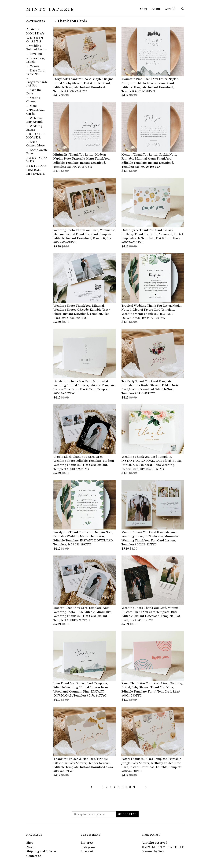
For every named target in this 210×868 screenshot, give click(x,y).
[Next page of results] (146, 787)
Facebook (87, 851)
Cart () (170, 9)
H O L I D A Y (35, 34)
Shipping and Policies (41, 851)
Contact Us (34, 856)
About (156, 9)
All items (33, 29)
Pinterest (87, 843)
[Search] (183, 9)
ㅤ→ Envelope (34, 54)
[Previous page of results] (92, 787)
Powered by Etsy (153, 851)
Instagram (88, 847)
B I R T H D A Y (37, 166)
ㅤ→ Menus (33, 66)
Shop (143, 9)
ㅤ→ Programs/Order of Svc (37, 82)
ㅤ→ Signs (32, 106)
